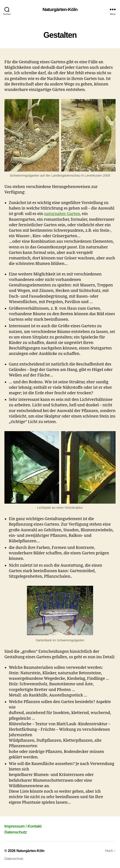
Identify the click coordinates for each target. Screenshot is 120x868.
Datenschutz (16, 832)
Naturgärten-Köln (60, 9)
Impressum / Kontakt (23, 826)
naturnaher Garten (62, 214)
